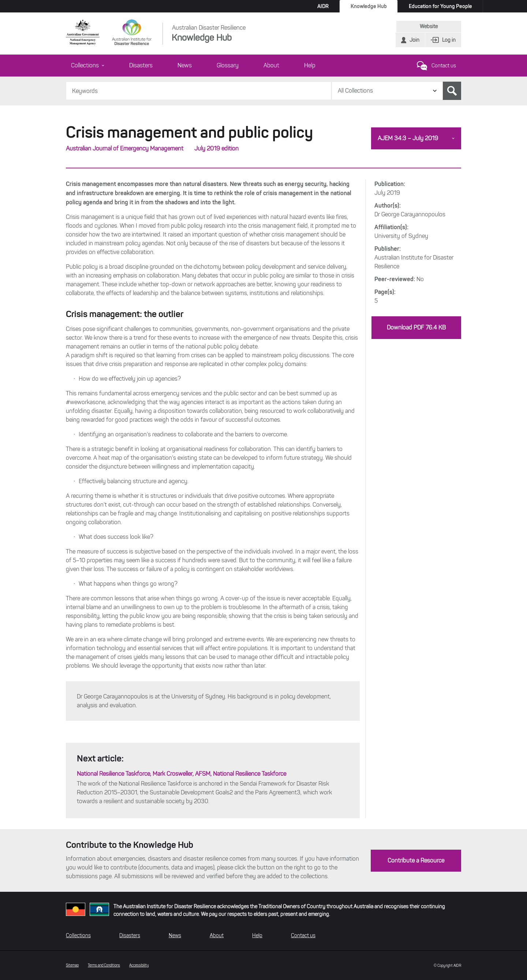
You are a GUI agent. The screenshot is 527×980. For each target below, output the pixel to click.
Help (310, 65)
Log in (449, 40)
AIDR (323, 6)
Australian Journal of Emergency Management (125, 148)
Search (452, 91)
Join (414, 40)
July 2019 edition (216, 148)
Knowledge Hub (369, 6)
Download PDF (416, 327)
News (185, 65)
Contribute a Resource (416, 860)
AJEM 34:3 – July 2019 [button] (408, 138)
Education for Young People (440, 6)
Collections (88, 65)
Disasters (141, 65)
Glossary (228, 65)
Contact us (444, 66)
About (271, 65)
